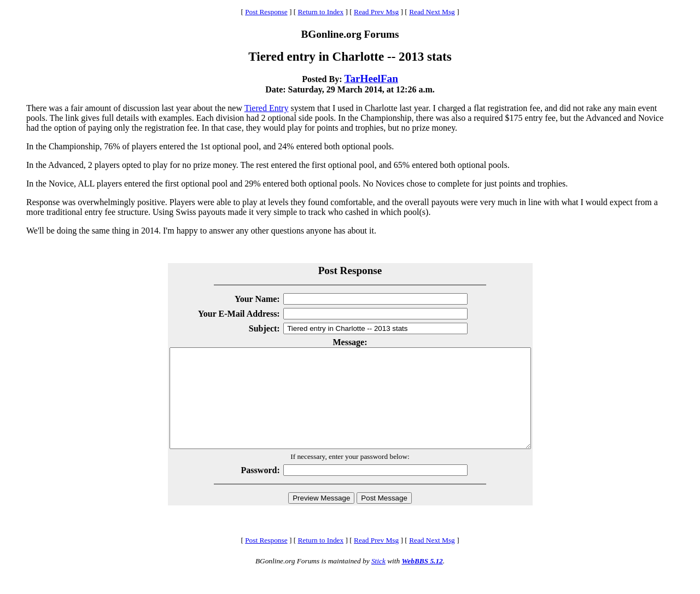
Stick (378, 581)
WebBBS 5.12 (422, 581)
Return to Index (320, 12)
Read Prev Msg (376, 12)
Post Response (266, 12)
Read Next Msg (432, 12)
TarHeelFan (371, 78)
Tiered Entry (267, 108)
